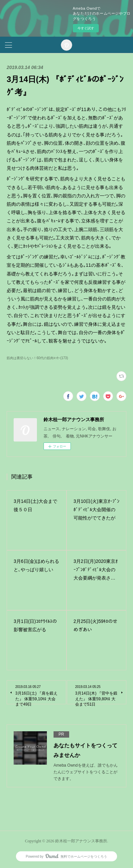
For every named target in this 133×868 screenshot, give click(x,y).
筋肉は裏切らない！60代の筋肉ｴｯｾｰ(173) (37, 358)
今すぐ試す (86, 28)
